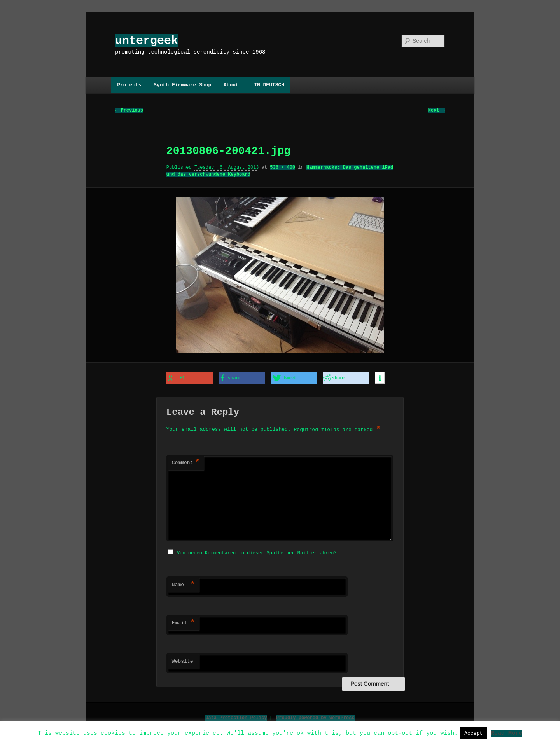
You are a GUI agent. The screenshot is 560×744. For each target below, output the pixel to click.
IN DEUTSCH (269, 85)
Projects (129, 85)
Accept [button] (473, 733)
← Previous (129, 111)
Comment (186, 463)
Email (184, 622)
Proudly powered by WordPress (315, 717)
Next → (437, 111)
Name (184, 584)
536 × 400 (283, 168)
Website (183, 660)
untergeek (147, 41)
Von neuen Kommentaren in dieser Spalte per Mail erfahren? (257, 552)
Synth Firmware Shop (182, 85)
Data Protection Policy (236, 717)
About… (233, 85)
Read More (507, 733)
